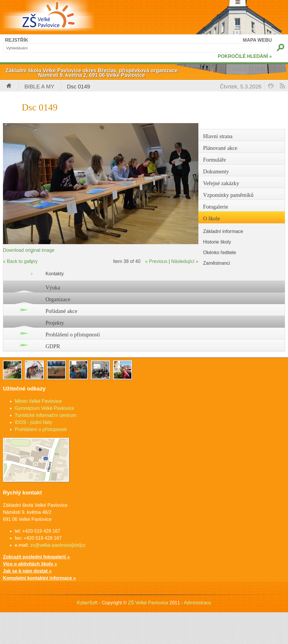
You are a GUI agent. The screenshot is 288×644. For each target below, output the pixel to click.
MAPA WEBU (257, 40)
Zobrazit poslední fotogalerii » (36, 557)
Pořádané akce (61, 311)
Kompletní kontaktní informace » (39, 578)
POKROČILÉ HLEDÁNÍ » (245, 56)
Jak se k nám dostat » (27, 571)
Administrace (197, 603)
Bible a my (39, 87)
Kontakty (55, 274)
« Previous (156, 261)
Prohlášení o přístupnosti (73, 334)
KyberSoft (87, 603)
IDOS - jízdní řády (33, 422)
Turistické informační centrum (45, 415)
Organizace (58, 299)
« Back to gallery (20, 261)
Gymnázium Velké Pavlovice (44, 408)
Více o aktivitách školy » (30, 564)
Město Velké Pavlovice (38, 401)
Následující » (185, 261)
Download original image (29, 250)
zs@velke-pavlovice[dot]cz (58, 545)
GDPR (53, 346)
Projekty (55, 323)
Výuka (53, 287)
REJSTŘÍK (17, 40)
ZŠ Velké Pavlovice (148, 603)
